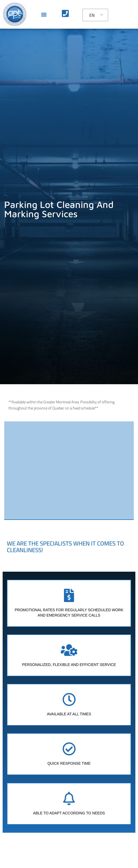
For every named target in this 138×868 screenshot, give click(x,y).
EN (92, 15)
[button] (44, 14)
